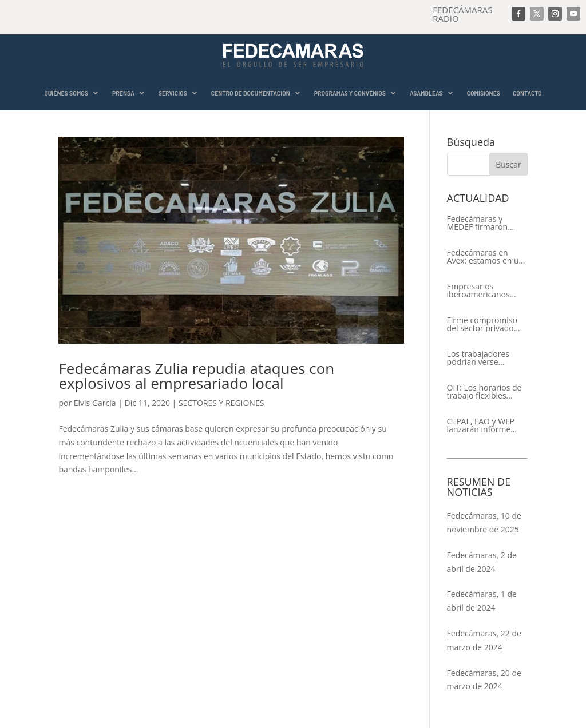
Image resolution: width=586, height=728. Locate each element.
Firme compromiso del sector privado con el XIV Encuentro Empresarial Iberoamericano (485, 324)
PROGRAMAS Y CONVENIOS (350, 93)
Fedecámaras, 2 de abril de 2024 (482, 562)
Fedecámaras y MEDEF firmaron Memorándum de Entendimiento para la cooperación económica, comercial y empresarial (484, 223)
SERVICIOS (173, 93)
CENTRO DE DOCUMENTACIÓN (251, 93)
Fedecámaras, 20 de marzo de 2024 (484, 680)
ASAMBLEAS (426, 93)
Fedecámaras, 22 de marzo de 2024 (484, 640)
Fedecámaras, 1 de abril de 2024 (482, 601)
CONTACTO (527, 93)
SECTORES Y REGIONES (221, 403)
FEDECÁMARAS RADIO (462, 14)
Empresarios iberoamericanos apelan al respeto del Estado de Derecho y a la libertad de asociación (486, 291)
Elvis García (95, 403)
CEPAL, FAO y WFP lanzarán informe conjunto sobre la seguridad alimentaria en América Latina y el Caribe (482, 425)
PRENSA (123, 93)
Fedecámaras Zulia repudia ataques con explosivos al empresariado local (196, 376)
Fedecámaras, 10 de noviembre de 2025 (484, 522)
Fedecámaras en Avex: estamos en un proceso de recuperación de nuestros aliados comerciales (486, 257)
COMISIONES (484, 93)
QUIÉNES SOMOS (66, 93)
